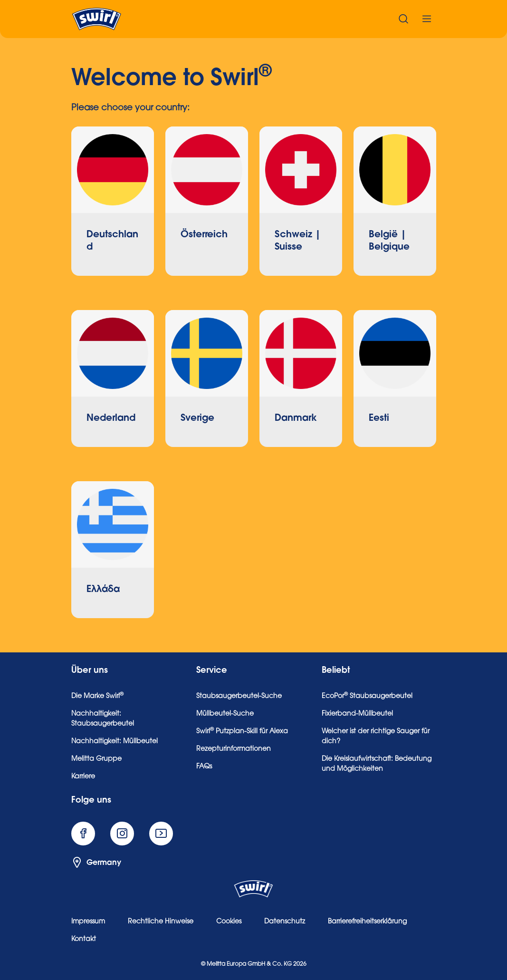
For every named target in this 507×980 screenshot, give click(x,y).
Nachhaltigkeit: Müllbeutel (115, 742)
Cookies (229, 922)
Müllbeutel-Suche (225, 714)
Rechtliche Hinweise (161, 922)
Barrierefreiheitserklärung (367, 922)
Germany (96, 863)
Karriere (83, 777)
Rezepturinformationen (234, 749)
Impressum (88, 922)
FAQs (204, 767)
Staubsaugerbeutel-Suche (239, 697)
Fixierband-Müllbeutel (357, 714)
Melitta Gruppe (96, 759)
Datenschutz (285, 922)
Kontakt (84, 940)
